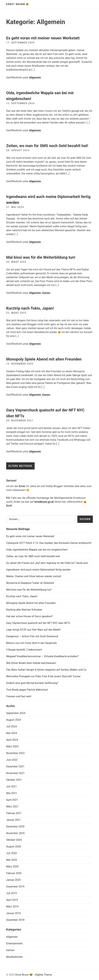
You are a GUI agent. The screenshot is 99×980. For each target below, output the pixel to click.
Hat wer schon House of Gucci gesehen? (30, 616)
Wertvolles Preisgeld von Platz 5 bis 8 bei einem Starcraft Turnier (43, 676)
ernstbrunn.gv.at (44, 502)
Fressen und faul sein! (19, 696)
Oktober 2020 (14, 840)
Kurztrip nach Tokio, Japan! (30, 308)
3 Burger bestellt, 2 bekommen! (24, 650)
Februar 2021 (14, 813)
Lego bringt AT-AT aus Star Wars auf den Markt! (33, 630)
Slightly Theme (43, 975)
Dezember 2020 (15, 827)
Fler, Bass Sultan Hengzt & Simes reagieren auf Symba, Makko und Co (46, 670)
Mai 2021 (12, 793)
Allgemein (35, 78)
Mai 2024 (12, 733)
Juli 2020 (11, 853)
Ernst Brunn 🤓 (18, 4)
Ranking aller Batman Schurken (24, 610)
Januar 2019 (13, 913)
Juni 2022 (12, 760)
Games (46, 293)
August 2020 (13, 847)
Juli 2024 (11, 726)
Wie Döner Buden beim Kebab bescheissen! (31, 663)
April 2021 (12, 800)
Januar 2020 (13, 880)
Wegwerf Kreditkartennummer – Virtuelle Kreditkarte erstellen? (42, 656)
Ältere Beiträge (20, 466)
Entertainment (14, 943)
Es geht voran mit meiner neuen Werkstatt (43, 38)
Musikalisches (14, 957)
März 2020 (12, 867)
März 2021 (12, 806)
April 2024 (12, 740)
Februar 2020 (14, 873)
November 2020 (15, 833)
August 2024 (13, 720)
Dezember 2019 (15, 887)
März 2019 (12, 907)
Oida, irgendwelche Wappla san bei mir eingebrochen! (37, 550)
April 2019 (12, 900)
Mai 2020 (12, 860)
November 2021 (15, 773)
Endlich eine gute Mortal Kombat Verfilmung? (32, 683)
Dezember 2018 (15, 920)
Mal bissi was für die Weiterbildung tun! (41, 257)
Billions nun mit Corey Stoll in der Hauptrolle (31, 643)
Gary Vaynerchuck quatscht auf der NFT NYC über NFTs (38, 623)
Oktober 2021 (14, 780)
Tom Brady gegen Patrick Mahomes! (27, 690)
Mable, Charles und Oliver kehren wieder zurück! (34, 576)
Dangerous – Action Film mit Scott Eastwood (32, 636)
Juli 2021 (11, 786)
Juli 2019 (11, 893)
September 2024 (16, 713)
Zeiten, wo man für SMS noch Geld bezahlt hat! (47, 146)
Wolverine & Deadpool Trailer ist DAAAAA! (30, 583)
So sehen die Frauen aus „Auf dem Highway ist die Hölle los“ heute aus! (47, 563)
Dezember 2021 (15, 766)
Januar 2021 (13, 820)
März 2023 (12, 746)
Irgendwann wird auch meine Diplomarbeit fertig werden (38, 570)
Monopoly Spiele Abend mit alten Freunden (44, 359)
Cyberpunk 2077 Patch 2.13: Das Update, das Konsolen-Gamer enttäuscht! (49, 543)
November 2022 (15, 753)
